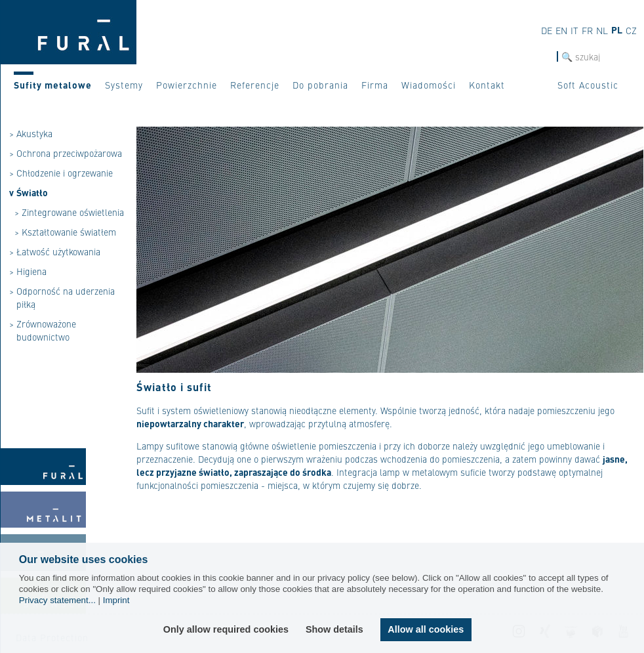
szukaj (544, 57)
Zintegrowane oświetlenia (73, 212)
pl (617, 30)
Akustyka (34, 133)
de (547, 30)
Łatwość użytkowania (58, 251)
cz (631, 30)
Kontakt (487, 85)
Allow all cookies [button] (426, 629)
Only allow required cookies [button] (226, 629)
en (561, 30)
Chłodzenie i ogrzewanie (65, 173)
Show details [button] (334, 629)
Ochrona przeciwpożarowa (69, 153)
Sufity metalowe (53, 85)
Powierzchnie (187, 85)
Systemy (124, 85)
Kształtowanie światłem (69, 232)
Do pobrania (320, 85)
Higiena (31, 271)
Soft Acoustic (588, 85)
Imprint (116, 600)
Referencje (255, 85)
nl (602, 30)
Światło (32, 192)
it (574, 30)
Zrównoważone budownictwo (46, 330)
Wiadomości (429, 85)
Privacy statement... (57, 600)
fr (587, 30)
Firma (375, 85)
